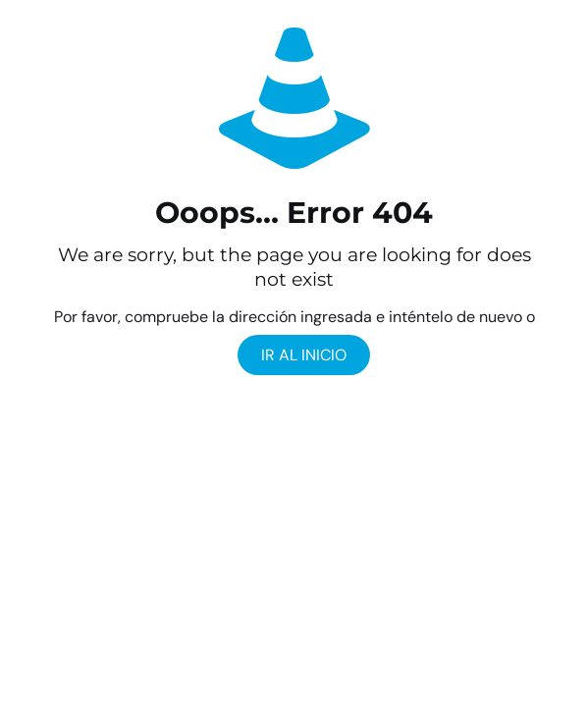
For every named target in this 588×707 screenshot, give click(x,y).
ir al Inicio (304, 355)
